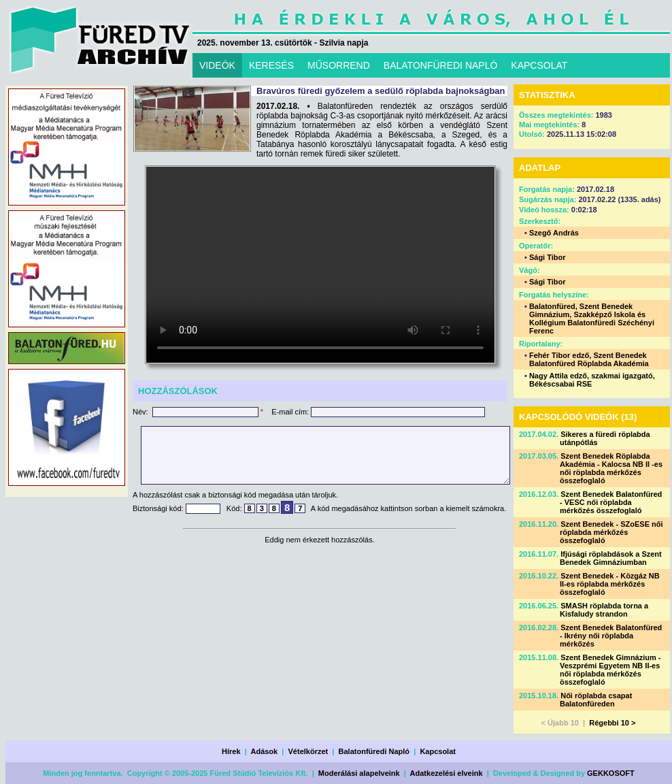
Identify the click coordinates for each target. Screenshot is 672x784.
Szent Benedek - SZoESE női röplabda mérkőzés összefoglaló (611, 532)
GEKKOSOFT (611, 773)
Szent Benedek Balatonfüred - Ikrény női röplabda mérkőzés (611, 636)
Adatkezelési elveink (447, 773)
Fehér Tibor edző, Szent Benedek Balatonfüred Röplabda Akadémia (589, 359)
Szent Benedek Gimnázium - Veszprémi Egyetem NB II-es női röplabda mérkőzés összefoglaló (610, 670)
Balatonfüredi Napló (374, 751)
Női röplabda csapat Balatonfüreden (596, 700)
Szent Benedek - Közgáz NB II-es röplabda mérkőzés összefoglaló (610, 584)
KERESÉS (271, 65)
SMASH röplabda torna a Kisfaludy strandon (604, 610)
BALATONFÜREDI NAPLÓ (441, 65)
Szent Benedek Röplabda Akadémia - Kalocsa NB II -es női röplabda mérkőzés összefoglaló (611, 468)
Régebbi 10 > (612, 723)
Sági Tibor (548, 257)
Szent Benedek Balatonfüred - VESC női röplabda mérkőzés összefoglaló (611, 502)
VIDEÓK (217, 65)
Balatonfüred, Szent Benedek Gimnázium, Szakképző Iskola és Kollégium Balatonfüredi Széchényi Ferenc (592, 318)
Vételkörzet (308, 751)
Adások (264, 751)
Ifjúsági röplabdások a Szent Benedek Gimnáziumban (611, 558)
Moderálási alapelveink (359, 773)
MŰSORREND (339, 65)
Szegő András (554, 233)
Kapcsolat (438, 751)
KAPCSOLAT (539, 65)
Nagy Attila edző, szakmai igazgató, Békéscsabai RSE (592, 380)
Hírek (231, 751)
